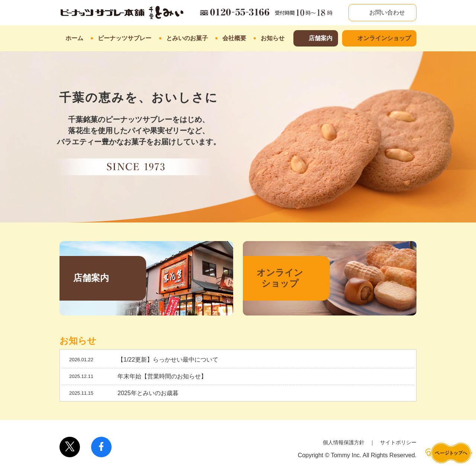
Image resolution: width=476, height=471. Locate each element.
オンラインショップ (384, 38)
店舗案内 (321, 38)
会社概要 (234, 38)
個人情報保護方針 (344, 442)
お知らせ (273, 38)
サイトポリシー (398, 442)
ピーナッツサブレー (125, 38)
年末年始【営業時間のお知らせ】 (162, 376)
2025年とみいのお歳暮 (148, 393)
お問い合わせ (386, 12)
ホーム (74, 38)
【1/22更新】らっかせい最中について (168, 360)
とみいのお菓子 (187, 38)
